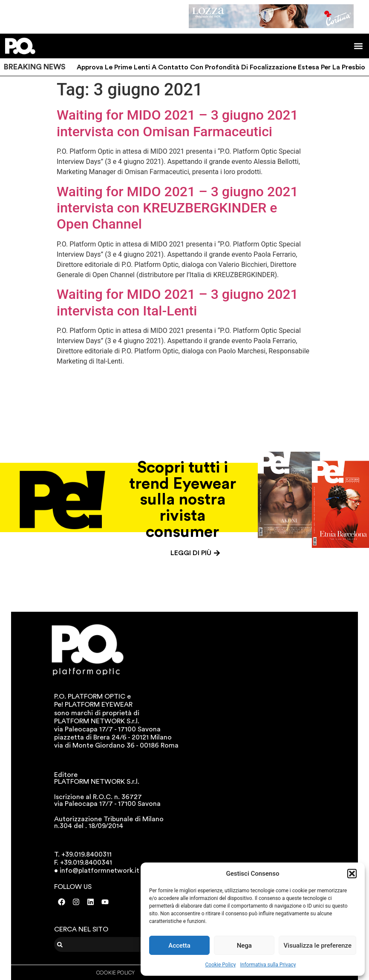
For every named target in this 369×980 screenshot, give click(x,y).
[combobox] (107, 944)
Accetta (179, 946)
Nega (244, 946)
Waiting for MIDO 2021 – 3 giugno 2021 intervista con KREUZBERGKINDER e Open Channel (177, 208)
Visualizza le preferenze (317, 946)
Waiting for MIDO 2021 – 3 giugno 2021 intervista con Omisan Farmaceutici (177, 123)
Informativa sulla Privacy (268, 965)
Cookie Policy (221, 965)
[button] (352, 874)
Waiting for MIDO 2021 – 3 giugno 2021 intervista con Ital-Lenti (177, 302)
